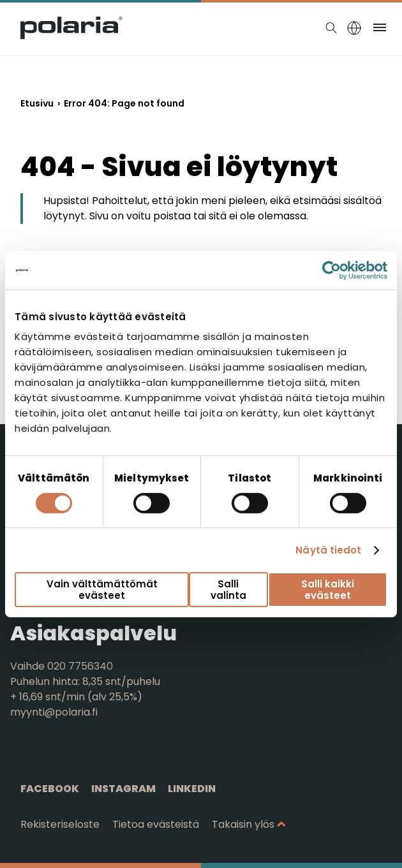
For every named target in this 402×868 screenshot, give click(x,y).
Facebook (50, 789)
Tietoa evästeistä (156, 824)
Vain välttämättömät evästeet (102, 589)
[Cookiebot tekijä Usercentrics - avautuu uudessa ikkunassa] (331, 270)
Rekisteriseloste (60, 824)
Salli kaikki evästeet (328, 589)
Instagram (123, 789)
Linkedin (192, 789)
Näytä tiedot (328, 550)
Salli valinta (228, 589)
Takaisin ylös (243, 824)
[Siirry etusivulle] (71, 36)
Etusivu (37, 103)
